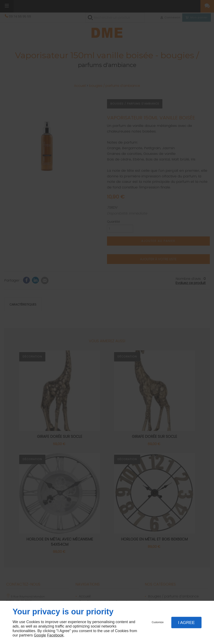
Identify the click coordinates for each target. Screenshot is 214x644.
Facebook (55, 635)
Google (40, 635)
